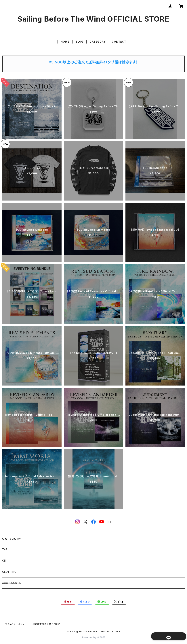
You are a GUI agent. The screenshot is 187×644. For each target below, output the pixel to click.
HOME (65, 42)
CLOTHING (9, 572)
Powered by (93, 637)
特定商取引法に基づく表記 (46, 624)
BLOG (79, 42)
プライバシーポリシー (16, 624)
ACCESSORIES (12, 583)
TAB (5, 549)
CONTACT (119, 42)
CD (4, 561)
